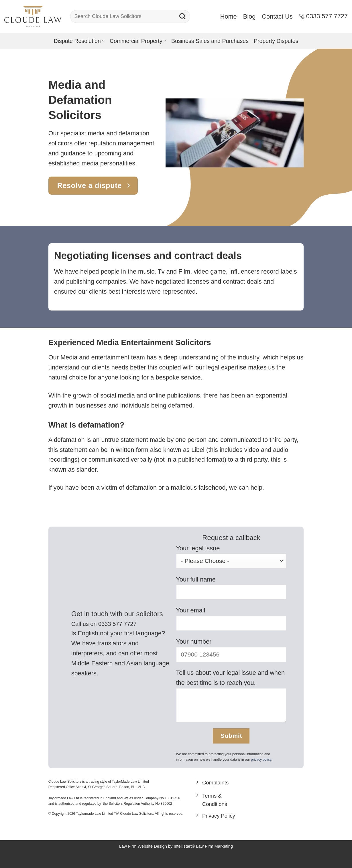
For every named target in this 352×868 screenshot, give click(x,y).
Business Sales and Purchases (210, 41)
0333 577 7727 (323, 16)
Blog (249, 16)
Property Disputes (276, 41)
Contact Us (277, 16)
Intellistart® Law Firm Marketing (203, 855)
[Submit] (182, 16)
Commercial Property (138, 41)
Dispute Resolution (79, 41)
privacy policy (261, 760)
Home (229, 16)
